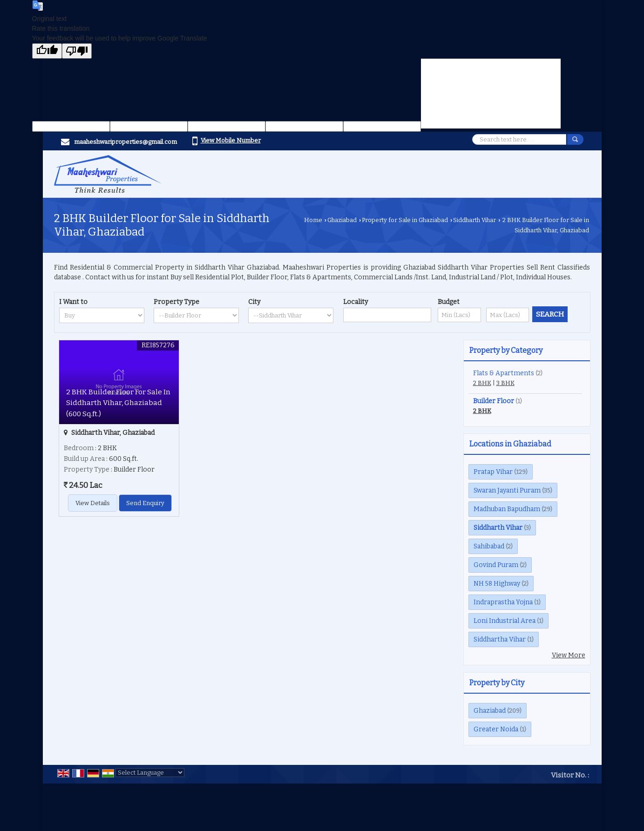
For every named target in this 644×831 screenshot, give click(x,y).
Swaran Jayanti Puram (507, 490)
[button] (231, 140)
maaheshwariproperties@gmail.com (125, 142)
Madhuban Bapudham (507, 509)
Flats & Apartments (504, 373)
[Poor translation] (77, 51)
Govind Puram (496, 565)
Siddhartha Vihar (500, 639)
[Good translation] (47, 51)
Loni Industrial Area (505, 621)
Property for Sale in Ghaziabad (405, 220)
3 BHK (505, 383)
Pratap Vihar (493, 472)
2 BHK (482, 383)
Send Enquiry (145, 503)
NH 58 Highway (497, 584)
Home (313, 220)
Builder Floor (494, 401)
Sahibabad (489, 546)
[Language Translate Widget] (150, 773)
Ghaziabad (342, 220)
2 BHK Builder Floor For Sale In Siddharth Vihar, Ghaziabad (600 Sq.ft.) (118, 403)
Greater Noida (496, 729)
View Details (93, 503)
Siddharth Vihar (475, 220)
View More (569, 655)
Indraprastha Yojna (503, 602)
